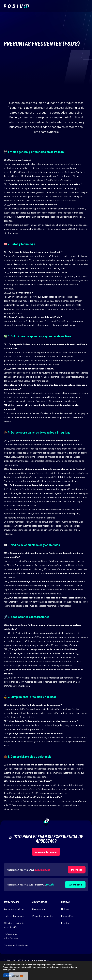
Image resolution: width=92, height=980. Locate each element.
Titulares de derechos (14, 916)
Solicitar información (46, 852)
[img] (16, 6)
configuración (9, 970)
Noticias (65, 909)
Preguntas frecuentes (43, 916)
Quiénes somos (40, 909)
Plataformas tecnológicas (16, 945)
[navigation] (19, 976)
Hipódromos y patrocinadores (11, 936)
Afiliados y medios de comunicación (14, 925)
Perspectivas (68, 916)
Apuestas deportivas (14, 909)
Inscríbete (77, 870)
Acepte (8, 975)
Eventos (65, 923)
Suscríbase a (75, 885)
